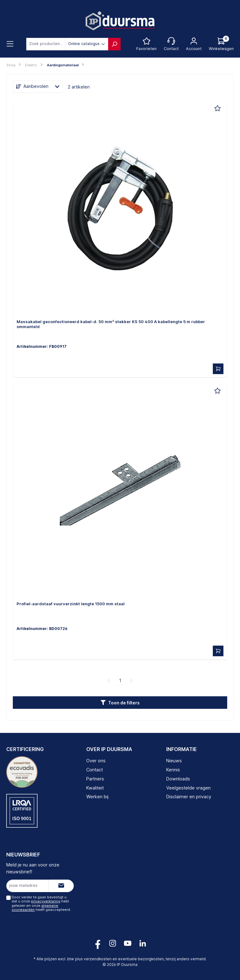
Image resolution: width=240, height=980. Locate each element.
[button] (120, 703)
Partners (95, 779)
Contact (95, 770)
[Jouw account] (194, 44)
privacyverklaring (46, 901)
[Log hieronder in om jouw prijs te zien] (221, 44)
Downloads (178, 779)
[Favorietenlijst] (146, 44)
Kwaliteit (95, 788)
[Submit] (61, 886)
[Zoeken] (114, 44)
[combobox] (46, 44)
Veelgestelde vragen (188, 788)
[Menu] (10, 44)
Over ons (96, 761)
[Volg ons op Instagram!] (113, 943)
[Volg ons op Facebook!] (98, 943)
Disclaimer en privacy (189, 797)
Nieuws (174, 761)
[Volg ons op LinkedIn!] (143, 943)
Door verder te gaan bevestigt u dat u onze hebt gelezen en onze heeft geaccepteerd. (41, 903)
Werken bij (97, 797)
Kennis (173, 770)
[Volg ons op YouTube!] (128, 943)
